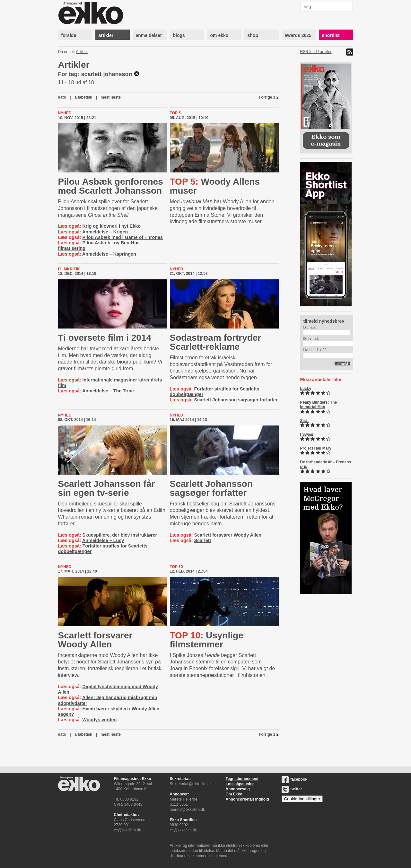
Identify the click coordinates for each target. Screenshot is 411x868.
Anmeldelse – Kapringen (109, 254)
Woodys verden (99, 720)
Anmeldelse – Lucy (103, 540)
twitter (292, 789)
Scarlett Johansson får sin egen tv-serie (107, 488)
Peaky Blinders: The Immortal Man (319, 405)
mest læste (111, 97)
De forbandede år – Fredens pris (326, 464)
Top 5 (175, 113)
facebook (295, 779)
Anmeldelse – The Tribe (108, 391)
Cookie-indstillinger (302, 799)
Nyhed (65, 113)
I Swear (307, 434)
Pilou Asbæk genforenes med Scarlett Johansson (111, 186)
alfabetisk (83, 97)
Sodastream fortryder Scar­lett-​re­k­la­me (216, 342)
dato (62, 97)
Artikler (82, 52)
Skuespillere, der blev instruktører (120, 535)
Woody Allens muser (215, 186)
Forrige (265, 97)
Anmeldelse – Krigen (105, 232)
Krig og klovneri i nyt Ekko (111, 226)
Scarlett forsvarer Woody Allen (228, 535)
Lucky (306, 389)
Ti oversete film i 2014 (105, 338)
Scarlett (202, 540)
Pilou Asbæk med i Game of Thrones (122, 237)
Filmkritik (69, 269)
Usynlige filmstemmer (207, 640)
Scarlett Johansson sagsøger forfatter (236, 400)
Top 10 (176, 567)
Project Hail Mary (316, 448)
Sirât (305, 421)
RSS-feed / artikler (316, 52)
